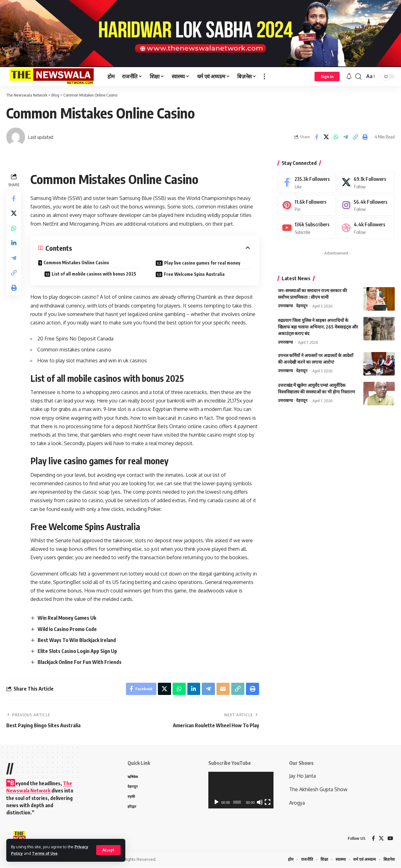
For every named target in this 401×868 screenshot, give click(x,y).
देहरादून (302, 305)
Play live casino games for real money (202, 263)
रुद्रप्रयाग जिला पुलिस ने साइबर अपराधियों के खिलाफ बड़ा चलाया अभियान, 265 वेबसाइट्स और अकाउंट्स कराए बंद (318, 326)
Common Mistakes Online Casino (77, 263)
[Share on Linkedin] (14, 244)
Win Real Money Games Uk (67, 618)
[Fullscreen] (268, 802)
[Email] (223, 689)
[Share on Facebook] (316, 137)
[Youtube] (307, 227)
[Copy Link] (355, 137)
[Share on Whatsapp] (336, 137)
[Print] (365, 137)
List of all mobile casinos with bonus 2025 (94, 274)
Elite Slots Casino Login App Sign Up (77, 651)
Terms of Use (45, 853)
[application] (241, 790)
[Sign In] (327, 76)
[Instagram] (366, 204)
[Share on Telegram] (346, 137)
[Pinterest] (307, 204)
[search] (358, 76)
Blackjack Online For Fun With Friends (80, 662)
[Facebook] (307, 181)
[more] (264, 76)
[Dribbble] (366, 227)
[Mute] (260, 802)
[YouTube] (390, 838)
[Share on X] (326, 137)
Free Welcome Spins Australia (194, 274)
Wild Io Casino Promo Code (67, 629)
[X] (366, 181)
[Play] (216, 802)
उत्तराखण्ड (285, 305)
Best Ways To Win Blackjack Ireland (77, 640)
